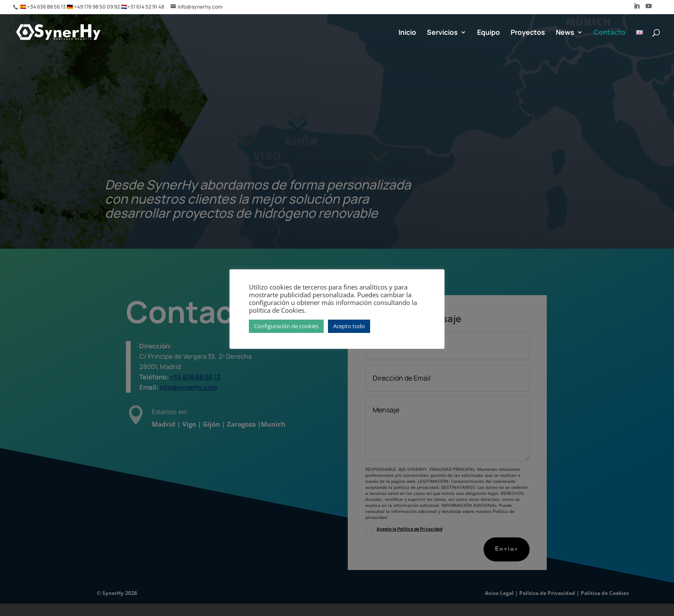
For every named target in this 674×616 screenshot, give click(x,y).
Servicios (442, 33)
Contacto (610, 33)
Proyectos (528, 33)
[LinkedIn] (637, 9)
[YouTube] (649, 9)
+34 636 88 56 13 (47, 7)
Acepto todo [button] (349, 326)
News (565, 33)
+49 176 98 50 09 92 (97, 7)
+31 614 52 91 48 (146, 7)
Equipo (489, 33)
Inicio (407, 33)
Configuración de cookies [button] (286, 326)
